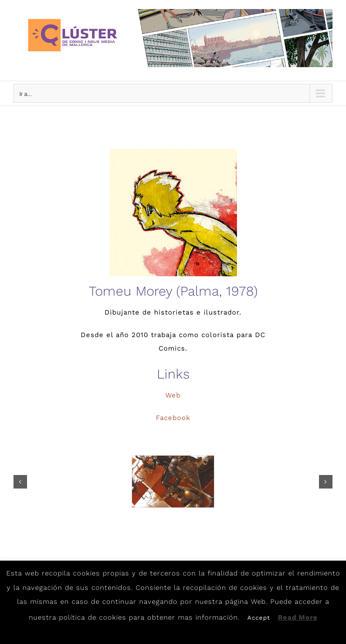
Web (173, 395)
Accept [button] (259, 618)
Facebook (173, 418)
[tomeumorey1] (173, 482)
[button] (20, 482)
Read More (298, 617)
